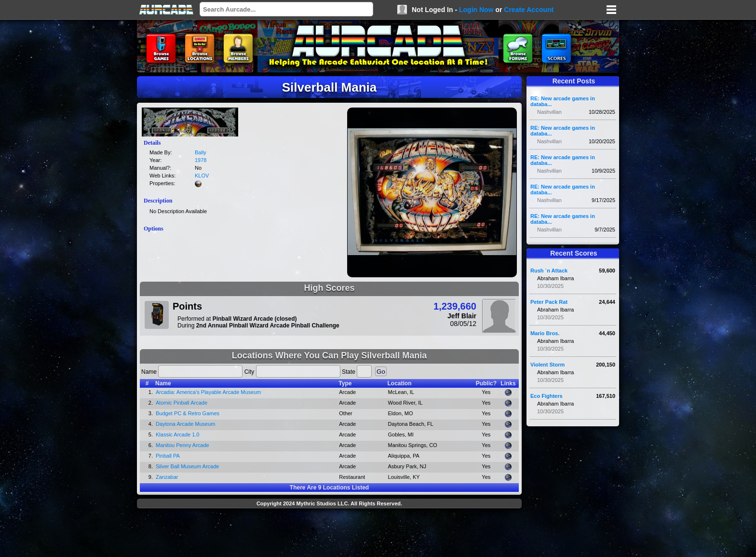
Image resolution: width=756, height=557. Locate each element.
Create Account (529, 10)
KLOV (202, 176)
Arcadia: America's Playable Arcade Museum (209, 392)
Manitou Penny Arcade (182, 445)
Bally (201, 152)
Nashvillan (549, 112)
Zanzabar (167, 477)
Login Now (476, 10)
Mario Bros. (545, 333)
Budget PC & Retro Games (188, 413)
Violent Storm (547, 365)
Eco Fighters (547, 396)
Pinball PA (168, 456)
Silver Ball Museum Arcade (187, 466)
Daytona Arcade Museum (186, 424)
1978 (201, 160)
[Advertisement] (329, 534)
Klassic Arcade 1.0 (178, 435)
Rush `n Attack (549, 271)
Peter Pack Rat (549, 302)
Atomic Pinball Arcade (182, 403)
